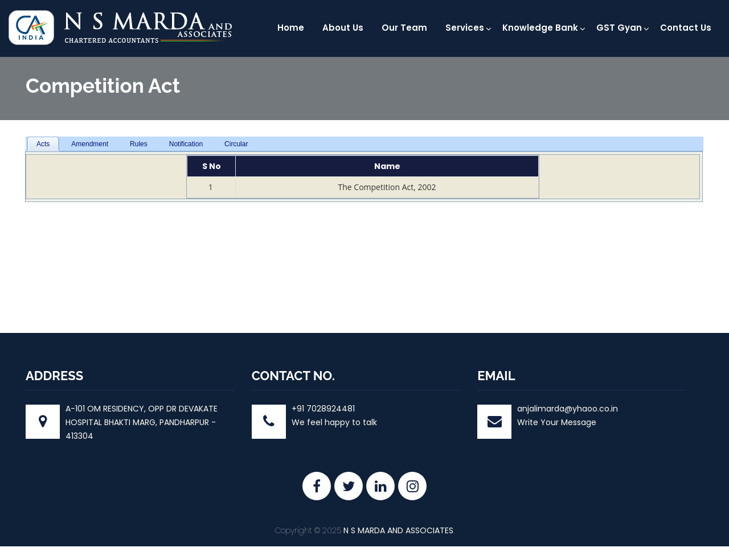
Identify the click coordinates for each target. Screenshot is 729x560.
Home (291, 28)
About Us (343, 28)
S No (212, 166)
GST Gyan (619, 28)
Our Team (404, 28)
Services (465, 28)
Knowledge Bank (540, 28)
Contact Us (686, 28)
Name (387, 166)
